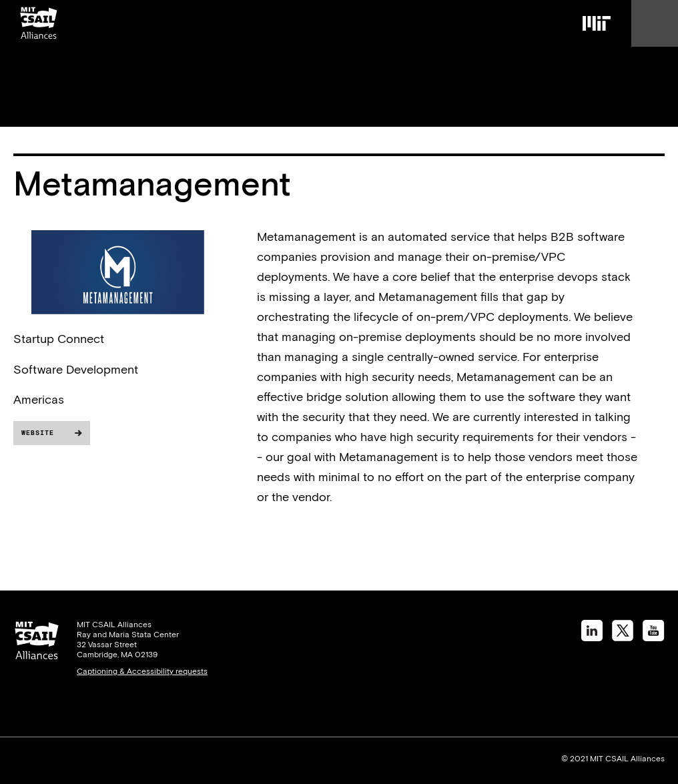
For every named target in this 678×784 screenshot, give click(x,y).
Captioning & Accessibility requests (142, 671)
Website (38, 433)
